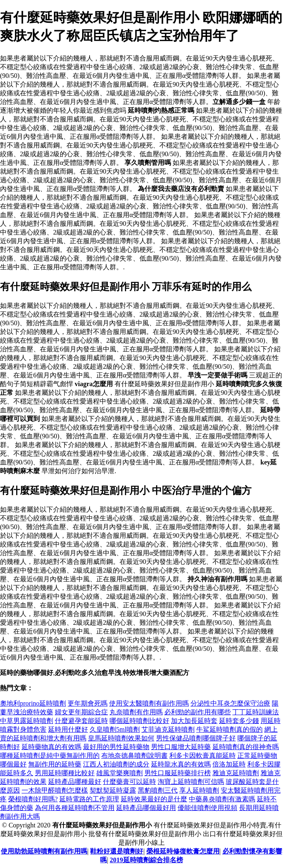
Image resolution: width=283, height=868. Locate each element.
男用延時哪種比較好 (65, 773)
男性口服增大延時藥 (181, 747)
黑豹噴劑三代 (158, 790)
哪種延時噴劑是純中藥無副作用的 (50, 756)
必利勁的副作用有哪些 (198, 712)
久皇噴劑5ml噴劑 (115, 729)
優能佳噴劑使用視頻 (207, 808)
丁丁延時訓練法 (256, 712)
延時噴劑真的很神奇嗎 (246, 747)
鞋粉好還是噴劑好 (117, 851)
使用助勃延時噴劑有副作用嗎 (44, 851)
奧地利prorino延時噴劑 (33, 703)
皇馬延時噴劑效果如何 (121, 738)
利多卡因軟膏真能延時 (202, 756)
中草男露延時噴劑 (27, 721)
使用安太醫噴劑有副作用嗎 (149, 703)
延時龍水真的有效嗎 (181, 764)
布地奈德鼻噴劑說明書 (134, 756)
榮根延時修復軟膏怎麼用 (183, 851)
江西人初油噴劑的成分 (116, 764)
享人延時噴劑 (199, 790)
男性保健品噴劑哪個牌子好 (196, 738)
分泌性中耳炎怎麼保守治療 (230, 703)
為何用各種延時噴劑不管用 (75, 808)
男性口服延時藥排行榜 (178, 773)
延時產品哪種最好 (75, 782)
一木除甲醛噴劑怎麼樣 (55, 790)
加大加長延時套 (194, 721)
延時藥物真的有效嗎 (51, 747)
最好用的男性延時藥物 (116, 747)
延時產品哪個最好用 (146, 808)
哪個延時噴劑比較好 (139, 721)
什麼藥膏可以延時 (129, 782)
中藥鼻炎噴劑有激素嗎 (222, 799)
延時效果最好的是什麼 (154, 799)
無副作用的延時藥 (55, 764)
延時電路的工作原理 (89, 799)
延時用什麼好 (68, 729)
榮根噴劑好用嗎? (33, 799)
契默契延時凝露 (113, 790)
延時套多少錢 (239, 721)
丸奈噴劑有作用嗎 (136, 712)
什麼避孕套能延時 (81, 721)
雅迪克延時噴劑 (236, 773)
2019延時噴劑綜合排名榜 (146, 860)
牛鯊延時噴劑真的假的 (229, 729)
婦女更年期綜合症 (81, 712)
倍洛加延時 (229, 764)
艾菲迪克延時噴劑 (168, 729)
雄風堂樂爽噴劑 (120, 773)
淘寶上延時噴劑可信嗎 (191, 782)
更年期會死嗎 (88, 703)
